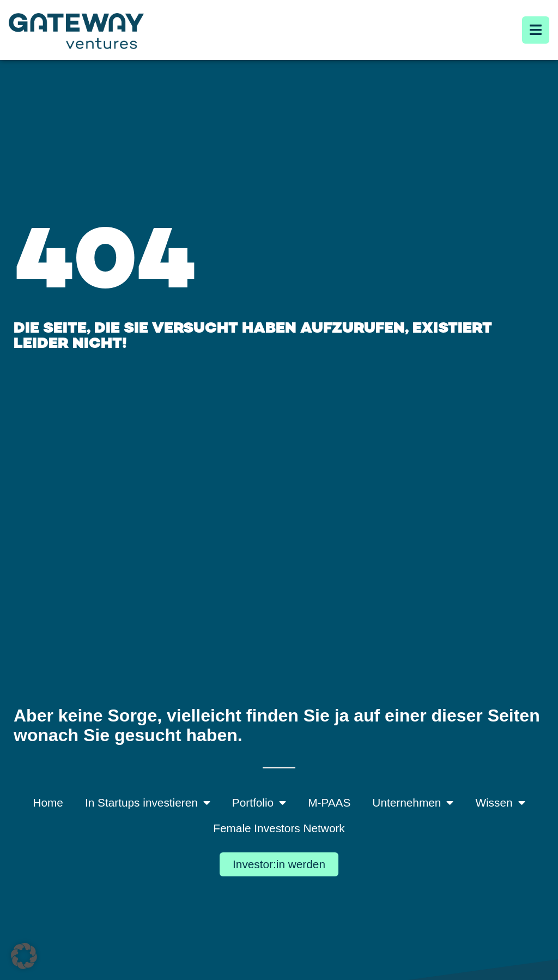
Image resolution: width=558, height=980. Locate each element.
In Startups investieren (148, 803)
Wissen (500, 803)
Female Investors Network (279, 828)
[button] (24, 956)
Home (48, 802)
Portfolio (259, 803)
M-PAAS (329, 802)
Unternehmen (413, 803)
